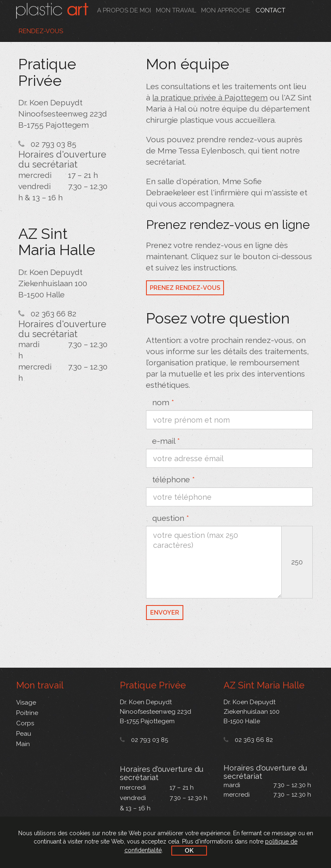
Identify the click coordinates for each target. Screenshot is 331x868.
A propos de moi (124, 10)
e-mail (166, 441)
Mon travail (176, 10)
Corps (25, 723)
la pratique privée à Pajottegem (210, 97)
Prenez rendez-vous (185, 288)
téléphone (174, 479)
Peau (24, 734)
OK (189, 851)
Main (23, 744)
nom (163, 402)
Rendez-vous (41, 31)
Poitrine (27, 713)
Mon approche (226, 10)
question (171, 518)
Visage (26, 703)
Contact (270, 10)
